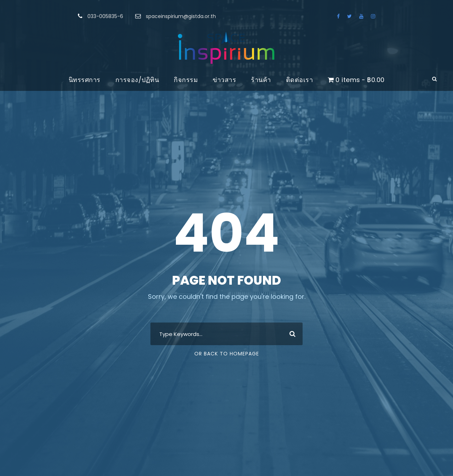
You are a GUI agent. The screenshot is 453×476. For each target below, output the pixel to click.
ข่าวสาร (224, 80)
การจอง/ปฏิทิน (137, 80)
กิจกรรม (186, 80)
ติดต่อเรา (300, 80)
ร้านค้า (261, 80)
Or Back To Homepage (227, 354)
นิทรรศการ (85, 80)
